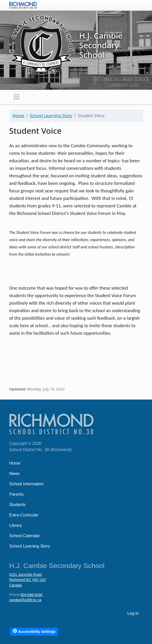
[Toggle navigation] (17, 97)
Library (16, 525)
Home (18, 116)
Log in (133, 613)
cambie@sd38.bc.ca (25, 600)
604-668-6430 (31, 595)
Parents (16, 494)
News (15, 474)
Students (17, 505)
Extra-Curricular (24, 515)
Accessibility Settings (34, 631)
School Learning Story (51, 116)
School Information (27, 484)
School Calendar (25, 536)
